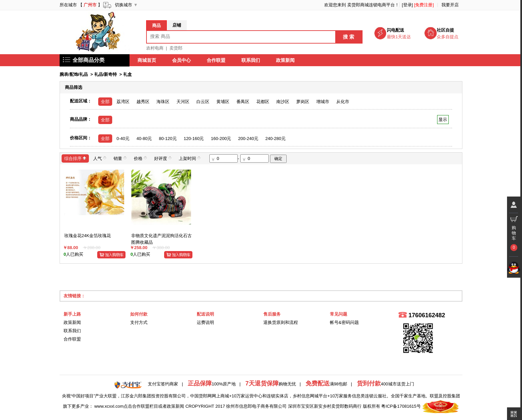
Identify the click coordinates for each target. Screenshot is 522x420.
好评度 (163, 158)
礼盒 (128, 74)
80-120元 (168, 139)
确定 (278, 159)
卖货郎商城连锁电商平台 (371, 5)
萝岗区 (303, 102)
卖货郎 (176, 48)
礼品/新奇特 (106, 74)
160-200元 (221, 139)
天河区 (183, 102)
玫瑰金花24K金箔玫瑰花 (88, 236)
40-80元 (144, 139)
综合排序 (75, 158)
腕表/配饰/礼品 (74, 74)
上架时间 (190, 158)
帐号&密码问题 (344, 322)
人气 (100, 158)
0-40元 (123, 139)
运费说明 (205, 322)
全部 (105, 102)
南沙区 (283, 102)
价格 (140, 158)
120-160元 (194, 139)
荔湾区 (123, 102)
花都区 (263, 102)
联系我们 (251, 60)
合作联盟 (216, 60)
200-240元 (248, 139)
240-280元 (275, 139)
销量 (120, 158)
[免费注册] (424, 5)
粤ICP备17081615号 (401, 406)
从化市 (343, 102)
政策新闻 (285, 60)
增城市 (323, 102)
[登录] (407, 5)
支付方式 (139, 322)
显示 (443, 120)
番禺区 (243, 102)
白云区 (203, 102)
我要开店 (450, 5)
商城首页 (147, 60)
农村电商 (155, 48)
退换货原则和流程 (281, 322)
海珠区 (163, 102)
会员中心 (181, 60)
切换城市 (124, 5)
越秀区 (143, 102)
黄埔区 (223, 102)
